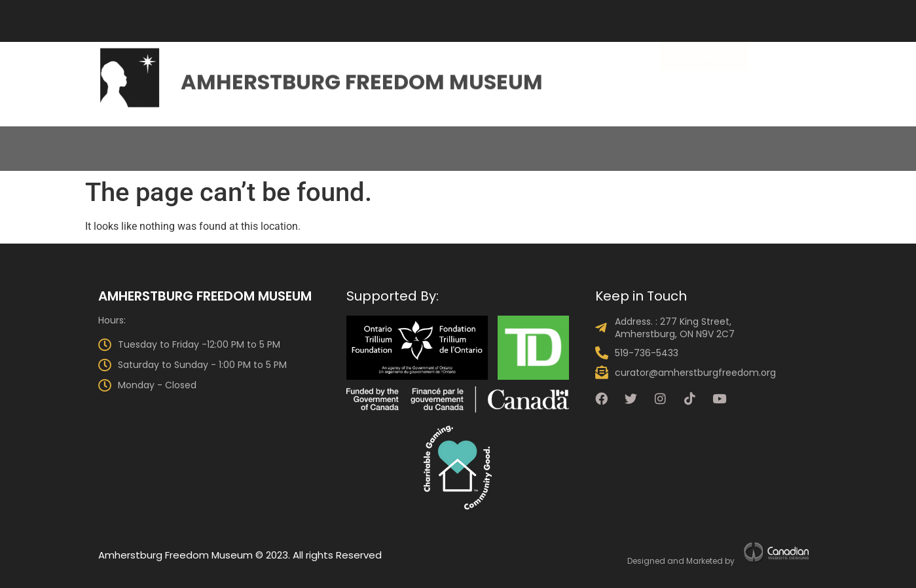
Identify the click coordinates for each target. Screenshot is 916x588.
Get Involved (637, 138)
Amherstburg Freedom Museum (362, 79)
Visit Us (403, 138)
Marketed (705, 561)
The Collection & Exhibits (283, 138)
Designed (646, 561)
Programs (544, 138)
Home (41, 138)
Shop (876, 138)
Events (469, 138)
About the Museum (131, 138)
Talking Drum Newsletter (769, 138)
